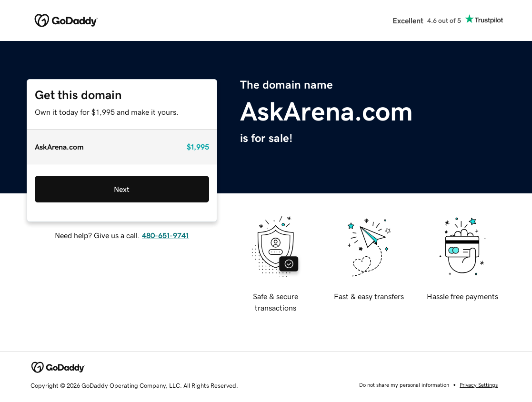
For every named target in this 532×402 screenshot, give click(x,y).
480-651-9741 (165, 235)
